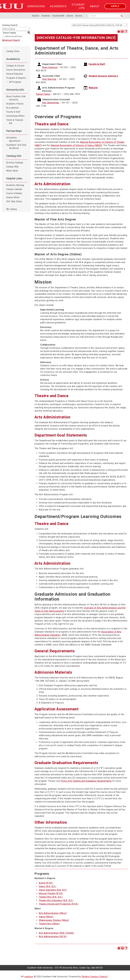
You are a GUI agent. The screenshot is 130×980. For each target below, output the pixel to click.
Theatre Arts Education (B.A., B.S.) (56, 900)
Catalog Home (13, 51)
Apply (115, 6)
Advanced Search (11, 40)
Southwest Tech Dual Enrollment (16, 147)
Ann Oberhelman (51, 103)
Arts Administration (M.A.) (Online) (56, 933)
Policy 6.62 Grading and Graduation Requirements (86, 781)
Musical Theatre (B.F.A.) (51, 893)
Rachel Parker (43, 94)
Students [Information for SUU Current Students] (46, 16)
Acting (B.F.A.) (46, 883)
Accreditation (13, 108)
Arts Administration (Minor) (53, 913)
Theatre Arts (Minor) (49, 924)
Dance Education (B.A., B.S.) (53, 890)
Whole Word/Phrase (14, 36)
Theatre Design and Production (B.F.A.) (59, 904)
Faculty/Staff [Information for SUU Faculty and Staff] (58, 16)
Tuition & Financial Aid (15, 122)
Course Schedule (14, 193)
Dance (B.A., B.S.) (48, 886)
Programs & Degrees (16, 78)
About (95, 6)
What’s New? (12, 171)
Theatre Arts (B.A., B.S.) (51, 897)
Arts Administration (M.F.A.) (53, 936)
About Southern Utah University (16, 98)
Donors (79, 16)
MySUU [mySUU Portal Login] (36, 16)
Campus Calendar (14, 189)
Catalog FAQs (13, 167)
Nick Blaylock (49, 79)
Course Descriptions (16, 70)
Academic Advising (15, 185)
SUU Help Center (14, 201)
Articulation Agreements (13, 139)
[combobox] (100, 25)
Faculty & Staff (13, 112)
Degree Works (13, 197)
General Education (15, 74)
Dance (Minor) (46, 917)
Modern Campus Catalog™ (95, 977)
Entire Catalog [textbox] (9, 29)
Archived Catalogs (15, 163)
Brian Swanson (50, 67)
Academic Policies (15, 104)
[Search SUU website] (106, 16)
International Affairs (15, 116)
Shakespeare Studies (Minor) (54, 920)
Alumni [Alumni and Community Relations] (70, 16)
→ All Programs (14, 82)
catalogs (29, 977)
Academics (58, 6)
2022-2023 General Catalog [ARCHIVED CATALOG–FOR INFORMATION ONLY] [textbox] (100, 25)
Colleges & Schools (15, 66)
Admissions (36, 6)
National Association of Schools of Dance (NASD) (76, 145)
